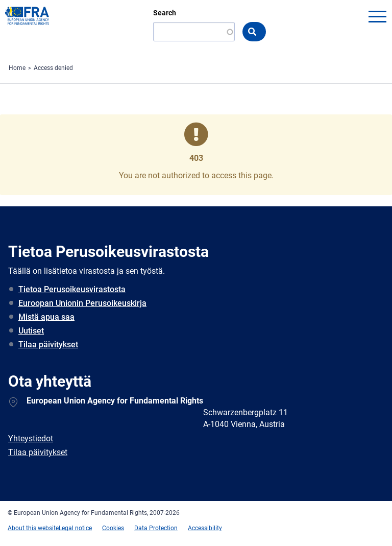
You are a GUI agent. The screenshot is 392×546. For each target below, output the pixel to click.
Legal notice (75, 528)
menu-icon (377, 16)
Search (165, 13)
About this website (33, 528)
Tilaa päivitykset (48, 345)
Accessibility (205, 528)
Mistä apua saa (46, 317)
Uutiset (31, 331)
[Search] (194, 32)
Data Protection (156, 528)
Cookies (113, 528)
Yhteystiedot (31, 438)
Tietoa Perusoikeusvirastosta (72, 289)
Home (17, 68)
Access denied (53, 68)
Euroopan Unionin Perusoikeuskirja (82, 303)
